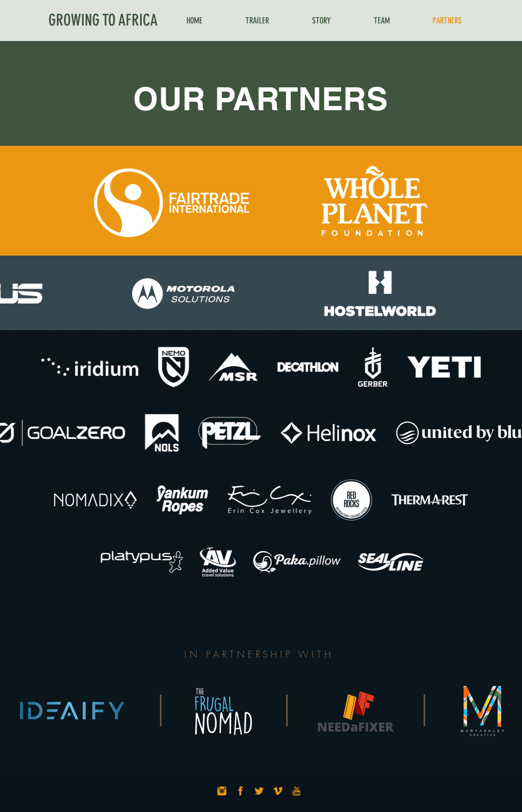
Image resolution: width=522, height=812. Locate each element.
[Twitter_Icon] (259, 791)
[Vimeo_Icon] (278, 791)
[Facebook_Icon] (240, 791)
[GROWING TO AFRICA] (103, 20)
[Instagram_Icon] (222, 791)
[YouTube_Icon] (296, 791)
